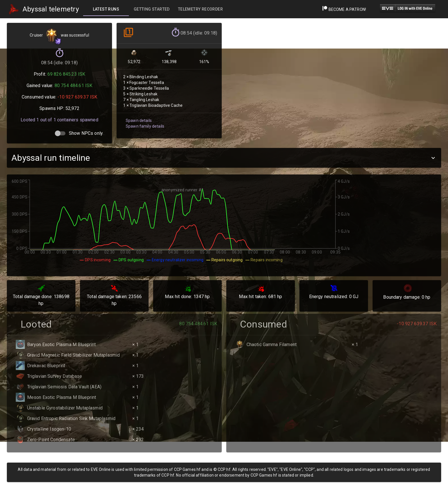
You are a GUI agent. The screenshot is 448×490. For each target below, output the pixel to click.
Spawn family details (144, 123)
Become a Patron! (344, 9)
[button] (224, 158)
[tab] (106, 9)
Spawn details (138, 118)
